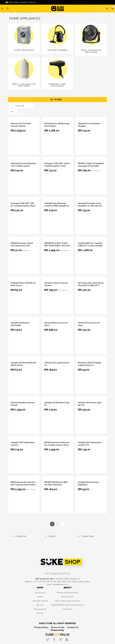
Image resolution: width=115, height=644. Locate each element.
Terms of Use (58, 627)
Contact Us (73, 627)
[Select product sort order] (21, 106)
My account (40, 593)
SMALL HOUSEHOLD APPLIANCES (91, 51)
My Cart (40, 605)
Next (63, 524)
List (105, 106)
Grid (100, 106)
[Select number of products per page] (13, 112)
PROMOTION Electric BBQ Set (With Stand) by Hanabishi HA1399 (56, 485)
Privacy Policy (68, 597)
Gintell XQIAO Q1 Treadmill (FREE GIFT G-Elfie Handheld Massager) (91, 246)
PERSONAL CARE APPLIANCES (57, 85)
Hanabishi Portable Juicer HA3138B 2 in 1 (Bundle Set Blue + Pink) (90, 206)
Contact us (68, 609)
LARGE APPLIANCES (24, 50)
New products (40, 609)
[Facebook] (54, 639)
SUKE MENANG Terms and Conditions (68, 605)
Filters (58, 100)
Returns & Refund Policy (68, 593)
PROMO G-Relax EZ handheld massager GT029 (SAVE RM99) (91, 166)
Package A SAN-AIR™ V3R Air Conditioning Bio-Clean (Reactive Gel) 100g (57, 166)
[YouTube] (61, 639)
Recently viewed (40, 601)
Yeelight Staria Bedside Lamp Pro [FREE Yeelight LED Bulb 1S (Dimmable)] (57, 206)
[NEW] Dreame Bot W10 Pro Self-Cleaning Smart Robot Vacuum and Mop (23, 485)
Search (40, 613)
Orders (40, 597)
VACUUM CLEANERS (57, 50)
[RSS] (67, 639)
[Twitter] (48, 639)
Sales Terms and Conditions (68, 601)
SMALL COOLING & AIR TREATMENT (24, 85)
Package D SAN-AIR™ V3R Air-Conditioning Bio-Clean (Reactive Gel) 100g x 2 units (24, 206)
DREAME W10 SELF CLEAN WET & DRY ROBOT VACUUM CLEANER (57, 246)
